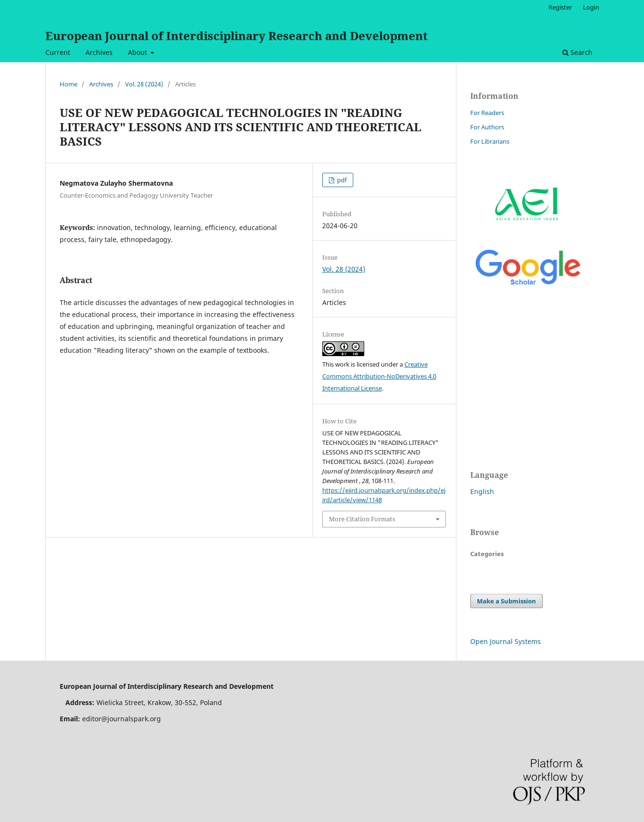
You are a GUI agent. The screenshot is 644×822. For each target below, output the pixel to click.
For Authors (487, 127)
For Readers (487, 113)
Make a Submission (507, 601)
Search (577, 52)
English (482, 491)
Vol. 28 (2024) (144, 84)
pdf (341, 180)
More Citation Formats (362, 519)
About (138, 52)
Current (58, 52)
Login (591, 7)
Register (560, 7)
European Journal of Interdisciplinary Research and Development (237, 36)
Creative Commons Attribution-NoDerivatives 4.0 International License (379, 376)
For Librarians (490, 141)
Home (69, 84)
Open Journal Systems (506, 641)
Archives (99, 52)
